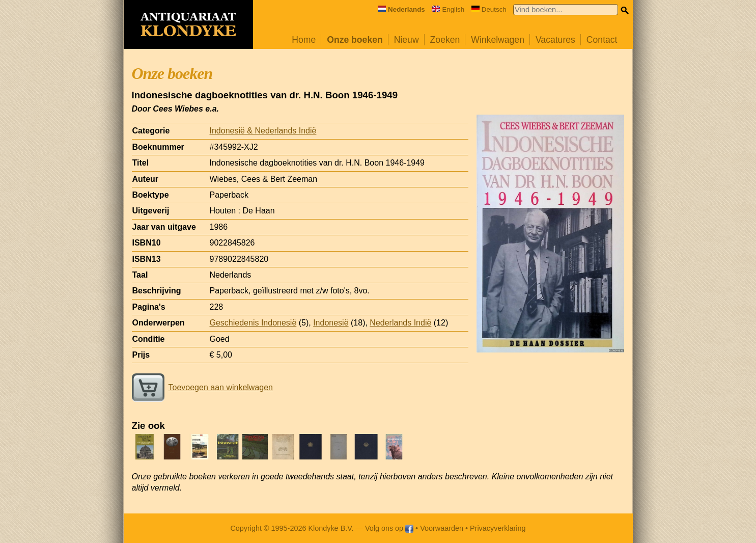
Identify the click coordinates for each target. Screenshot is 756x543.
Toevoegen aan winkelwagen (202, 387)
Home (304, 40)
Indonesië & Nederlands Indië (263, 131)
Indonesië (331, 323)
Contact (602, 40)
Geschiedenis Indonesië (253, 323)
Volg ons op (389, 528)
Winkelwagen (498, 40)
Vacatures (555, 40)
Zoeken (445, 40)
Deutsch (489, 9)
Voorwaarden (442, 528)
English (448, 9)
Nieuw (407, 40)
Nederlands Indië (400, 323)
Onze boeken (355, 40)
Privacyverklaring (498, 528)
